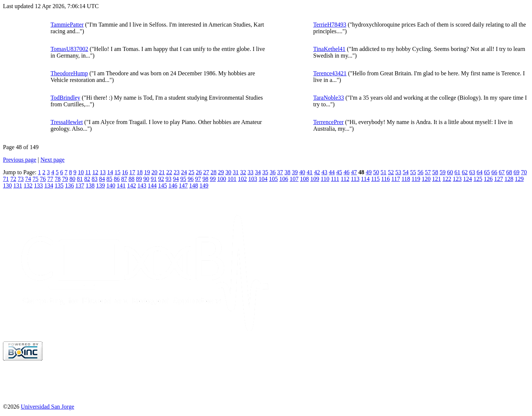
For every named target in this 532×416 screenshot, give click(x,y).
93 (168, 179)
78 (58, 179)
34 (258, 172)
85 (109, 179)
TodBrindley (66, 98)
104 (263, 179)
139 (100, 185)
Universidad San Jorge (47, 407)
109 (315, 179)
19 (147, 172)
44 (332, 172)
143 (142, 185)
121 (436, 179)
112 (345, 179)
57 (428, 172)
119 (416, 179)
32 (243, 172)
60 (450, 172)
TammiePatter (67, 25)
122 (447, 179)
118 (406, 179)
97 (198, 179)
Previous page (20, 160)
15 (117, 172)
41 (310, 172)
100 (222, 179)
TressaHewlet (67, 122)
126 (488, 179)
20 (154, 172)
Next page (52, 160)
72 (13, 179)
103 (253, 179)
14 (110, 172)
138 (90, 185)
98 (205, 179)
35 (265, 172)
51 (383, 172)
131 (18, 185)
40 (302, 172)
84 (102, 179)
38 (287, 172)
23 (177, 172)
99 (213, 179)
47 (354, 172)
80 (72, 179)
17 (132, 172)
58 (435, 172)
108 (304, 179)
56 (420, 172)
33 (250, 172)
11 (88, 172)
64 (480, 172)
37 (280, 172)
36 (273, 172)
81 (80, 179)
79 (65, 179)
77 (50, 179)
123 (457, 179)
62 (465, 172)
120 (426, 179)
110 (325, 179)
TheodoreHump (69, 73)
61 (457, 172)
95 (183, 179)
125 (478, 179)
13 (103, 172)
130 (7, 185)
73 (21, 179)
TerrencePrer (328, 122)
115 (375, 179)
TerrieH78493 (330, 25)
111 (335, 179)
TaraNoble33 (329, 98)
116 (386, 179)
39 (295, 172)
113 (355, 179)
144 (152, 185)
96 (191, 179)
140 (111, 185)
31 (236, 172)
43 (324, 172)
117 (395, 179)
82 (87, 179)
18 (140, 172)
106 (284, 179)
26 (199, 172)
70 (524, 172)
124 (467, 179)
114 (365, 179)
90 (146, 179)
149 (204, 185)
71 (6, 179)
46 (347, 172)
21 (162, 172)
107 (294, 179)
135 (59, 185)
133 (38, 185)
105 (273, 179)
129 (519, 179)
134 (49, 185)
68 (509, 172)
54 (406, 172)
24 (184, 172)
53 (398, 172)
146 (173, 185)
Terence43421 (330, 73)
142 (132, 185)
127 (498, 179)
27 (206, 172)
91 (154, 179)
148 (194, 185)
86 (117, 179)
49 (369, 172)
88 (132, 179)
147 (183, 185)
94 (176, 179)
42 (317, 172)
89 (139, 179)
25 (191, 172)
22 (169, 172)
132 (28, 185)
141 (121, 185)
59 (443, 172)
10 (81, 172)
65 (487, 172)
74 (28, 179)
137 (80, 185)
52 (391, 172)
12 (95, 172)
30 (228, 172)
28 (214, 172)
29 (221, 172)
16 (125, 172)
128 (509, 179)
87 (124, 179)
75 (35, 179)
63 (472, 172)
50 (376, 172)
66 (494, 172)
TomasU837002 (69, 49)
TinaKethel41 (329, 49)
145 (163, 185)
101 (232, 179)
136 (69, 185)
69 (516, 172)
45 (339, 172)
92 (161, 179)
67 (502, 172)
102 (242, 179)
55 (413, 172)
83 (95, 179)
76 (43, 179)
